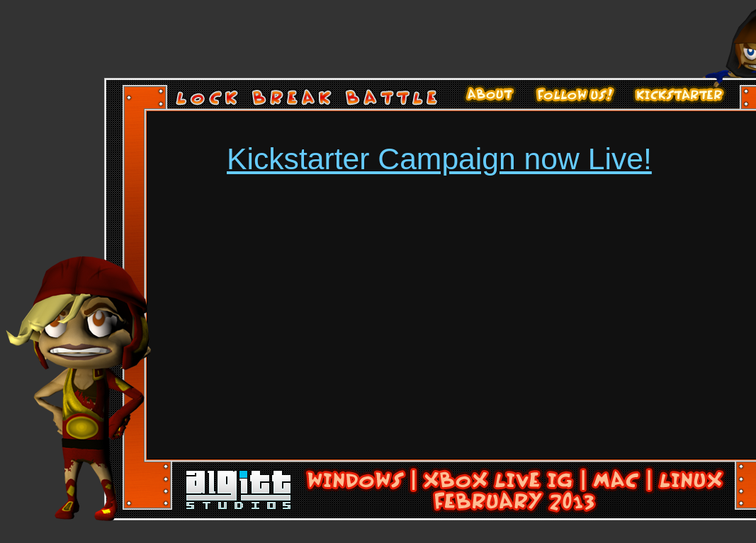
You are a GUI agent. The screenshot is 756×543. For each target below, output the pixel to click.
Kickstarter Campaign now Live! (439, 159)
